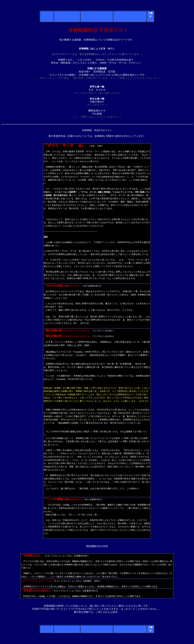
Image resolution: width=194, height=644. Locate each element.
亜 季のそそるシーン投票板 (130, 15)
